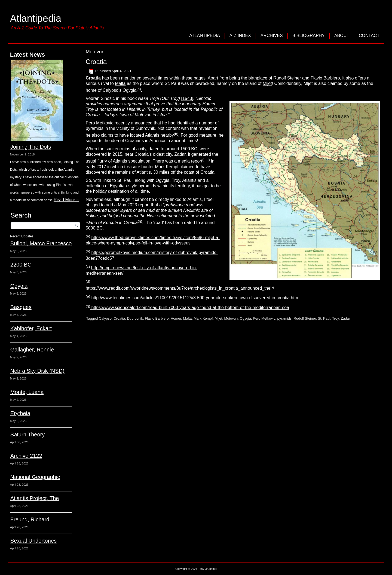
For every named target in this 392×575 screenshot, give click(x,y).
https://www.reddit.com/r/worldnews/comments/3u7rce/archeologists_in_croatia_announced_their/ (180, 288)
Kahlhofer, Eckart (31, 328)
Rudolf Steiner (287, 78)
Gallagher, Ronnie (32, 350)
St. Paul (324, 318)
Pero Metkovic (264, 318)
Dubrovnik (135, 318)
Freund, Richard (30, 519)
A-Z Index (240, 36)
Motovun (231, 318)
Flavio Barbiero (157, 318)
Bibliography (309, 36)
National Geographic (35, 477)
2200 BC (21, 265)
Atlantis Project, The (35, 498)
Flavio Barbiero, (326, 78)
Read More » (66, 200)
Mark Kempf (203, 318)
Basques (21, 307)
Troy (336, 318)
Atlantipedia (36, 18)
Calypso (105, 318)
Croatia (96, 62)
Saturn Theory (27, 435)
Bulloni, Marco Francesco (41, 243)
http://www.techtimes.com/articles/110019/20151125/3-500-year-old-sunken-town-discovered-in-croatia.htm (195, 298)
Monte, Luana (27, 392)
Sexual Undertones (33, 541)
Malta (120, 83)
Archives (272, 36)
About (342, 36)
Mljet (267, 83)
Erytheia (20, 413)
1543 (187, 98)
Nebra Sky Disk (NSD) (37, 371)
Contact (369, 36)
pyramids (285, 318)
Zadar (345, 318)
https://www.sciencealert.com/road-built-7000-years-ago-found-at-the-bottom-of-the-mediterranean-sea (190, 308)
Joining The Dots (31, 147)
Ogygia (19, 286)
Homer (176, 318)
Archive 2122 (26, 456)
